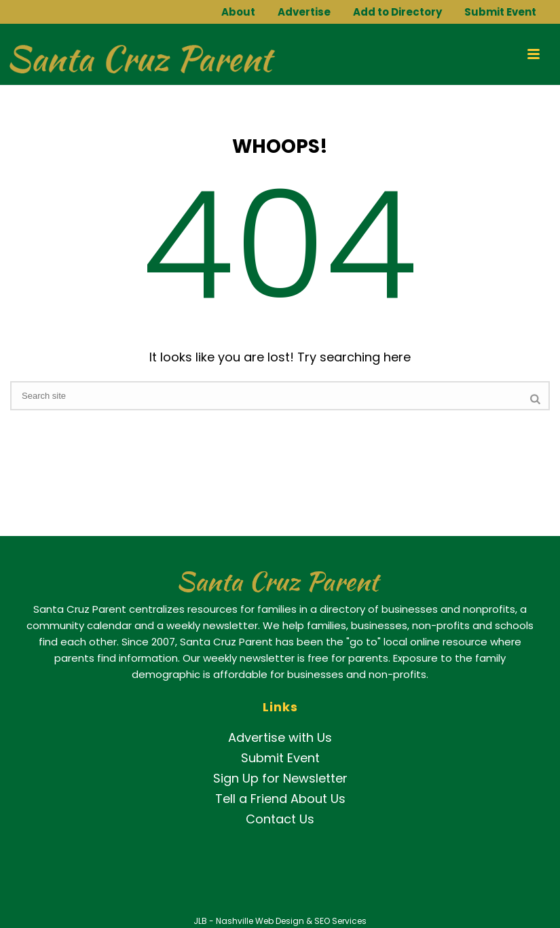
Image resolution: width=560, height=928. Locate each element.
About (238, 12)
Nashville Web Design (260, 921)
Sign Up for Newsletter (280, 778)
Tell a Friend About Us (280, 799)
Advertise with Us (280, 737)
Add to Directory (397, 12)
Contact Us (280, 819)
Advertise (304, 12)
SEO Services (340, 921)
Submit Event (500, 12)
